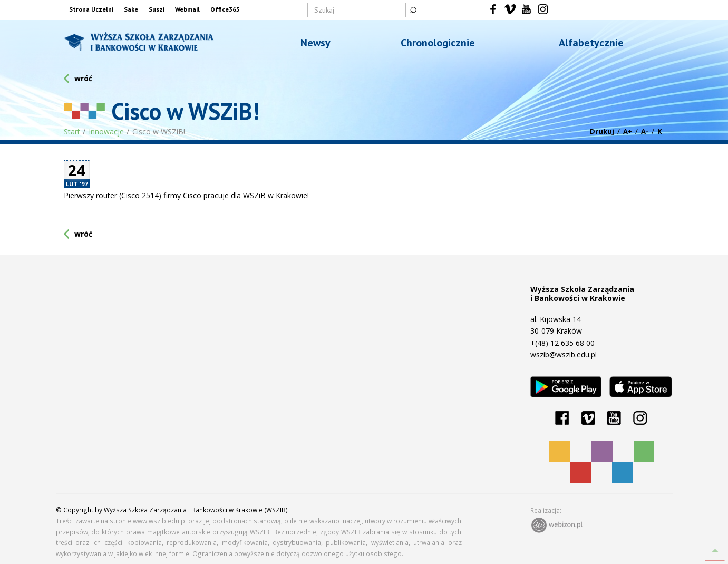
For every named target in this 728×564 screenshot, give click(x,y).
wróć (83, 78)
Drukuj (602, 131)
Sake (131, 9)
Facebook (494, 9)
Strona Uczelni (91, 9)
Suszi (157, 9)
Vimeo (510, 9)
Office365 (225, 9)
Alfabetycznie (591, 43)
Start (72, 132)
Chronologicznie (438, 43)
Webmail (187, 9)
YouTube (526, 9)
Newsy (316, 43)
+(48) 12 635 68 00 (562, 343)
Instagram (543, 9)
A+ (628, 131)
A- (645, 131)
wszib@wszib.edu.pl (564, 354)
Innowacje (106, 132)
